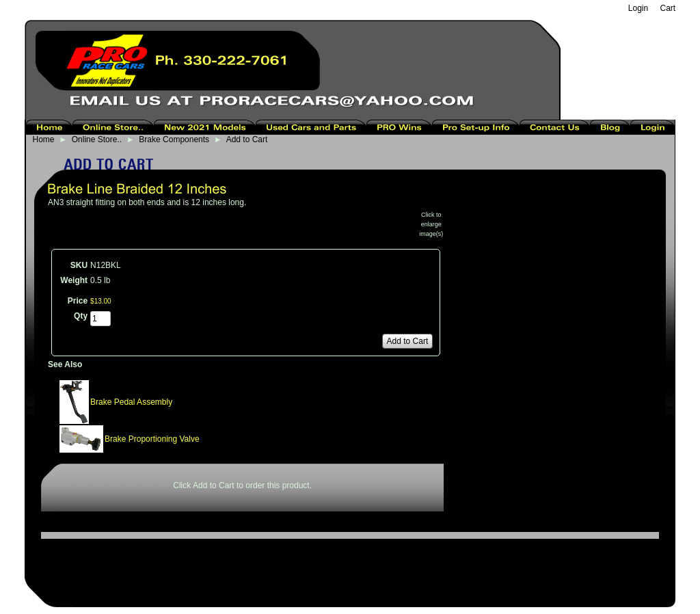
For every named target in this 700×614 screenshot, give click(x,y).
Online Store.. (97, 139)
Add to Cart (247, 139)
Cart (668, 8)
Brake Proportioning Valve (152, 439)
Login (638, 8)
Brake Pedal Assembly (131, 402)
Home (44, 139)
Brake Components (174, 139)
